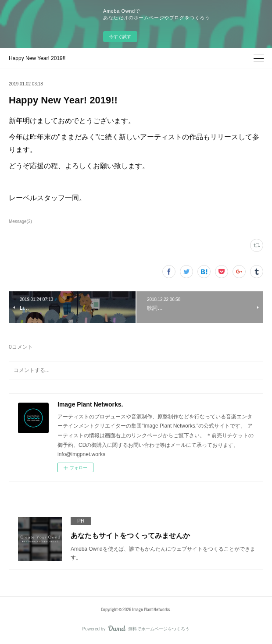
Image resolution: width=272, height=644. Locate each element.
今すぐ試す (120, 37)
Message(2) (20, 221)
